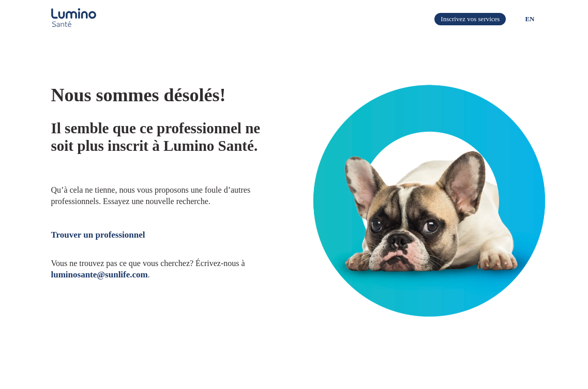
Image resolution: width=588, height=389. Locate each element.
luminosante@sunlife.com (100, 275)
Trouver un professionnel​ (98, 235)
